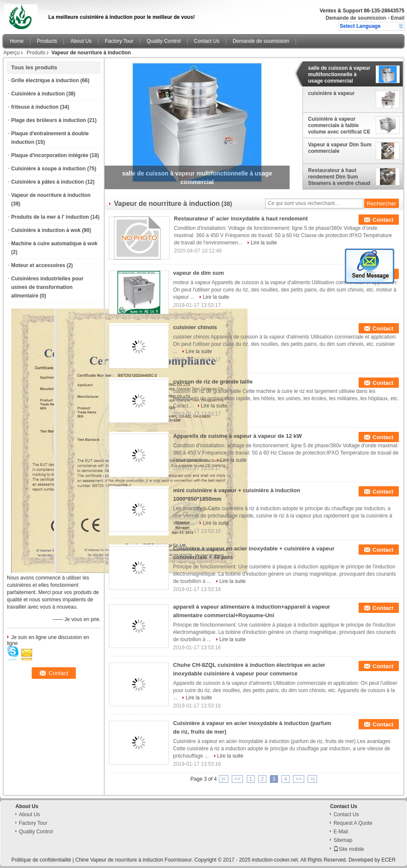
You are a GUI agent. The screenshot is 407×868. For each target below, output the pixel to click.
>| (312, 779)
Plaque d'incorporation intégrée (50, 155)
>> (299, 779)
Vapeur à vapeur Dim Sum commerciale (340, 148)
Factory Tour (119, 41)
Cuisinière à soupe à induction (48, 169)
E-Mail (341, 832)
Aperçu (12, 53)
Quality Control (163, 41)
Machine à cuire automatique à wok (54, 244)
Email (398, 18)
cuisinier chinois (195, 327)
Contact (383, 220)
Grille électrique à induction (45, 80)
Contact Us (207, 41)
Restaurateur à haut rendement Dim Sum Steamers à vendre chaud (339, 177)
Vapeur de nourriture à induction (51, 195)
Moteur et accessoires (38, 265)
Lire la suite (264, 243)
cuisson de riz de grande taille (213, 382)
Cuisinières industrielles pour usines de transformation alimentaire (47, 287)
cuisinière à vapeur (331, 93)
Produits (36, 53)
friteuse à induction (35, 107)
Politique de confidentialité (41, 860)
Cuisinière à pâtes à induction (48, 182)
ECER (388, 860)
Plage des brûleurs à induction (49, 120)
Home (17, 41)
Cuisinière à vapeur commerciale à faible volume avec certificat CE (339, 125)
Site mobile (349, 849)
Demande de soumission (356, 18)
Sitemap (343, 840)
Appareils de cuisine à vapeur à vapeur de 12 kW (238, 436)
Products (47, 41)
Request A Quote (353, 823)
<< (237, 779)
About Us (81, 41)
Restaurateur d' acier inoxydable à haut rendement (241, 218)
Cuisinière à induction (38, 94)
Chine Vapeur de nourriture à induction (119, 860)
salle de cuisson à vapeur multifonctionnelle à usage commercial (339, 74)
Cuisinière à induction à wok (46, 230)
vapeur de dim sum (198, 273)
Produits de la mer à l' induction (50, 217)
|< (224, 779)
